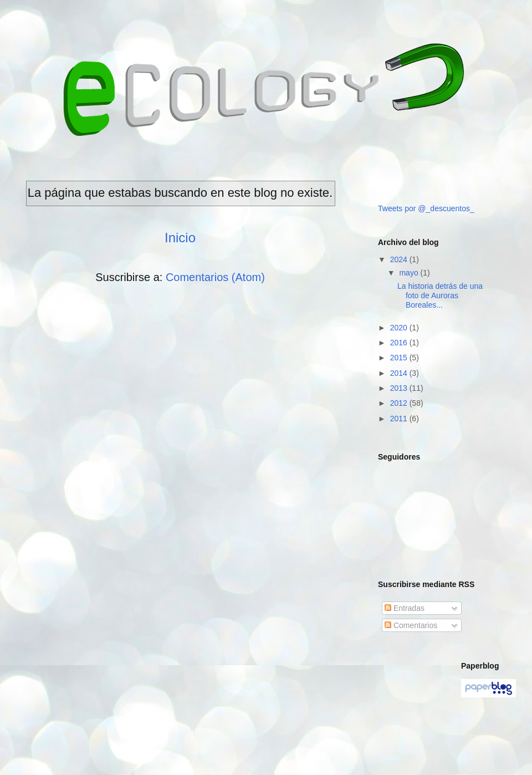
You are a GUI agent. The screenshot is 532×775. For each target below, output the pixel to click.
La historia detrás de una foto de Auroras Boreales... (440, 295)
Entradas (405, 608)
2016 (400, 343)
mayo (410, 273)
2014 (400, 373)
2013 (400, 388)
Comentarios (411, 625)
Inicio (180, 238)
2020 (400, 328)
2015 (400, 358)
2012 (400, 403)
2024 (400, 259)
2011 (400, 419)
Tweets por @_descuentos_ (426, 208)
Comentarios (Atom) (215, 277)
